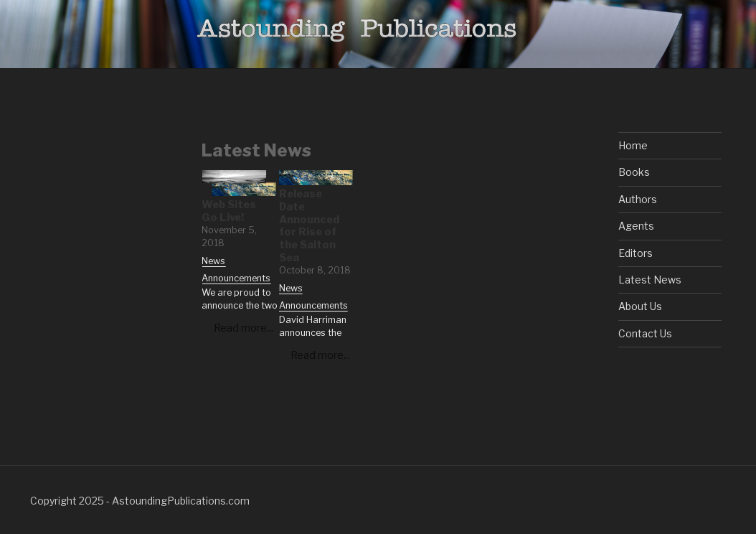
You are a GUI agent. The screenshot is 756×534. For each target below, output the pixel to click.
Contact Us (645, 333)
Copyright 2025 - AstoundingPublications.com (140, 501)
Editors (635, 253)
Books (634, 172)
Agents (636, 226)
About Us (640, 306)
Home (633, 145)
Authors (638, 199)
